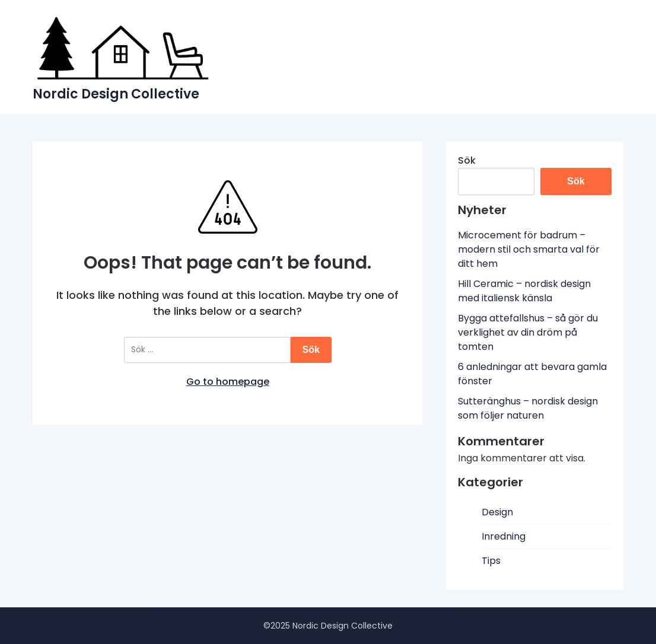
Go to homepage (228, 382)
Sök (467, 160)
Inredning (504, 536)
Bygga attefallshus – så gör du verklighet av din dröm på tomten (528, 332)
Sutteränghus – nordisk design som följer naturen (528, 408)
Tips (491, 561)
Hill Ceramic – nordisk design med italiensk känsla (524, 291)
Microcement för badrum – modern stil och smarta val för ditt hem (529, 249)
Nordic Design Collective (116, 94)
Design (497, 512)
